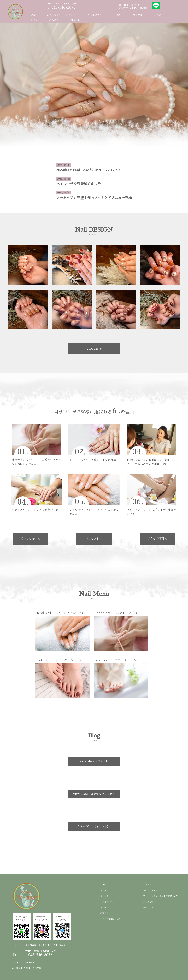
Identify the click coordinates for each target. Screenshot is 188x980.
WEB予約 (75, 20)
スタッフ (33, 20)
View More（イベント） (94, 827)
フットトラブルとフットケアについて (161, 896)
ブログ (117, 15)
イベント (159, 15)
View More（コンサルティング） (94, 794)
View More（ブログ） (94, 761)
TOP (33, 15)
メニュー (104, 890)
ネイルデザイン (96, 15)
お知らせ (104, 913)
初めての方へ (54, 15)
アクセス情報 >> (158, 539)
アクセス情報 (106, 902)
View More (94, 349)
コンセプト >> (94, 539)
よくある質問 (149, 902)
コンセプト (105, 896)
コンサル (138, 15)
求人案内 (54, 20)
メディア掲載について (110, 919)
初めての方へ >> (31, 539)
